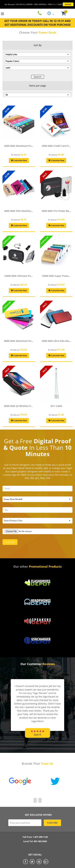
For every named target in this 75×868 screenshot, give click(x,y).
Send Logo (10, 542)
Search (38, 77)
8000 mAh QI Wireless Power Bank (23, 406)
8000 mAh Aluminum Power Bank (23, 341)
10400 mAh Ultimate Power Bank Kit (25, 276)
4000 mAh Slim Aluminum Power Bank (26, 211)
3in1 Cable (56, 406)
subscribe (52, 823)
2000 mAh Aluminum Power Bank (23, 146)
